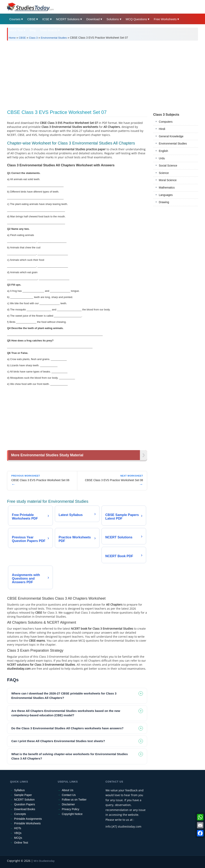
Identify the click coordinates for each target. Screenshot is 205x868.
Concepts (20, 814)
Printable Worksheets (27, 823)
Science (164, 173)
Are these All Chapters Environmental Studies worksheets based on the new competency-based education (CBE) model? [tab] (66, 713)
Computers (166, 122)
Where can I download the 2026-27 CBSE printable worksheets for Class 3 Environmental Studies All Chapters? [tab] (64, 696)
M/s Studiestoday (44, 861)
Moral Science (168, 180)
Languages (166, 195)
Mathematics (167, 188)
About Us (68, 790)
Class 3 (33, 38)
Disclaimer (68, 804)
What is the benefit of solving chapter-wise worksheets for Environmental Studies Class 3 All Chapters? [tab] (69, 756)
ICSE (46, 19)
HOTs (18, 828)
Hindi (162, 129)
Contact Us (69, 795)
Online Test (21, 843)
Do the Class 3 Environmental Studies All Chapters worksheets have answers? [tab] (67, 728)
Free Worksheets (165, 19)
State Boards (49, 30)
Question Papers (24, 804)
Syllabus (19, 790)
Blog (33, 30)
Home (12, 38)
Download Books (25, 809)
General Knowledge (171, 136)
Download (93, 19)
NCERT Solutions (68, 19)
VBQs (18, 833)
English (163, 151)
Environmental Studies (54, 38)
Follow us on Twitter (74, 800)
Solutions (113, 19)
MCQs (18, 838)
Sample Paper (23, 795)
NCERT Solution (24, 800)
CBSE (31, 19)
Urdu (162, 158)
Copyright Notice (72, 814)
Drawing (164, 202)
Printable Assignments (28, 819)
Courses (15, 19)
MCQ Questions (136, 19)
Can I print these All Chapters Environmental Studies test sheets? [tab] (58, 741)
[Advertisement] (102, 74)
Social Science (168, 166)
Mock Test (16, 30)
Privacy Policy (71, 809)
